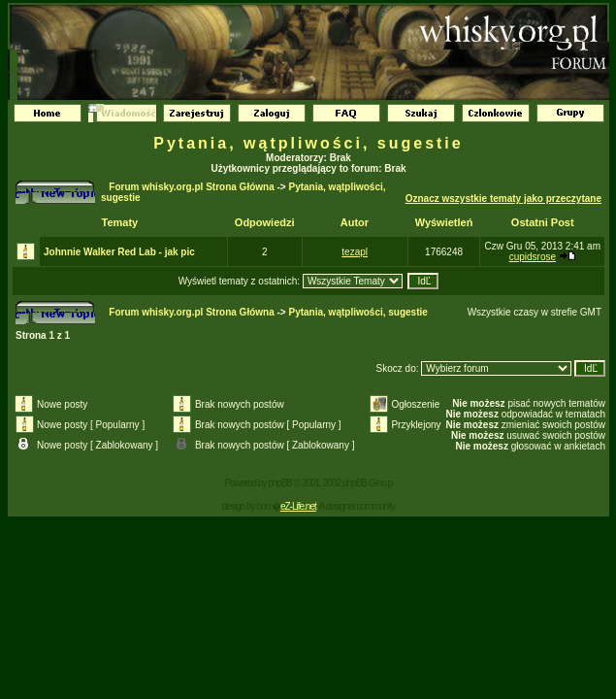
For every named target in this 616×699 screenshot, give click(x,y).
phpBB (280, 483)
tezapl (355, 252)
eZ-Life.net (298, 506)
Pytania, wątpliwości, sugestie (308, 143)
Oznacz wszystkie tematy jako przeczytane (503, 199)
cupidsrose (533, 257)
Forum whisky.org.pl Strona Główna (191, 187)
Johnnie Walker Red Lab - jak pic (119, 252)
